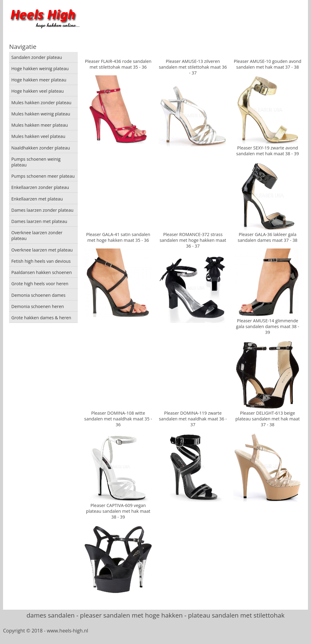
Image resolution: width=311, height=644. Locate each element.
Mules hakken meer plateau (39, 125)
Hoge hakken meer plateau (39, 80)
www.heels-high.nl (67, 631)
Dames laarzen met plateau (39, 221)
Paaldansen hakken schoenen (41, 272)
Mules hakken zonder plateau (41, 103)
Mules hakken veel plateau (38, 136)
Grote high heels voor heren (40, 284)
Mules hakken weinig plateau (41, 114)
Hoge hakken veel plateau (38, 91)
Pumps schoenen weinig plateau (36, 162)
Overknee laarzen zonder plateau (37, 235)
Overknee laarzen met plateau (42, 250)
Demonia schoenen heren (38, 306)
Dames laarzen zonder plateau (42, 210)
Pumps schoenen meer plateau (43, 176)
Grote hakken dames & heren (41, 318)
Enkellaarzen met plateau (37, 199)
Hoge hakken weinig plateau (40, 69)
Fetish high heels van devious (41, 261)
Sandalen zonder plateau (37, 57)
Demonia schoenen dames (38, 295)
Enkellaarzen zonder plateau (40, 187)
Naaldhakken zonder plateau (41, 148)
